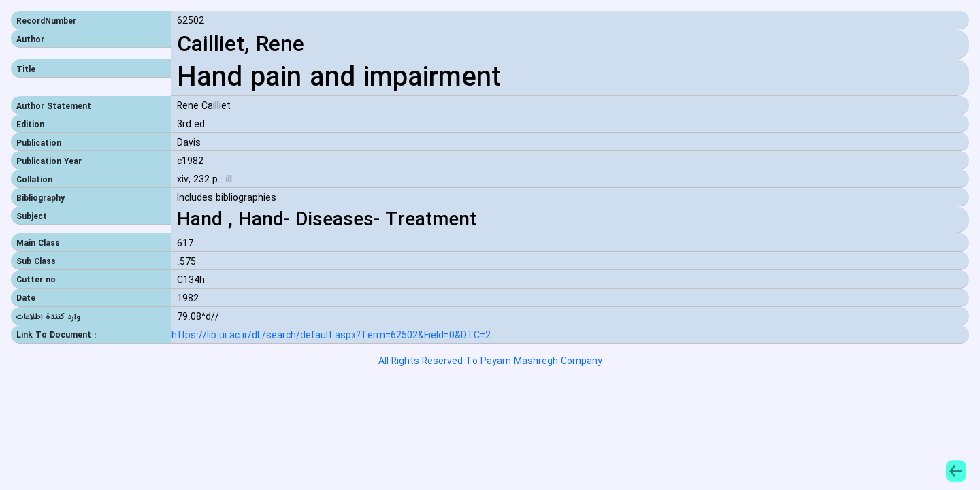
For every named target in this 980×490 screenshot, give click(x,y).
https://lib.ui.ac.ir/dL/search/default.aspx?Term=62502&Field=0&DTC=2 (331, 336)
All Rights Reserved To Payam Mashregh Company (490, 361)
